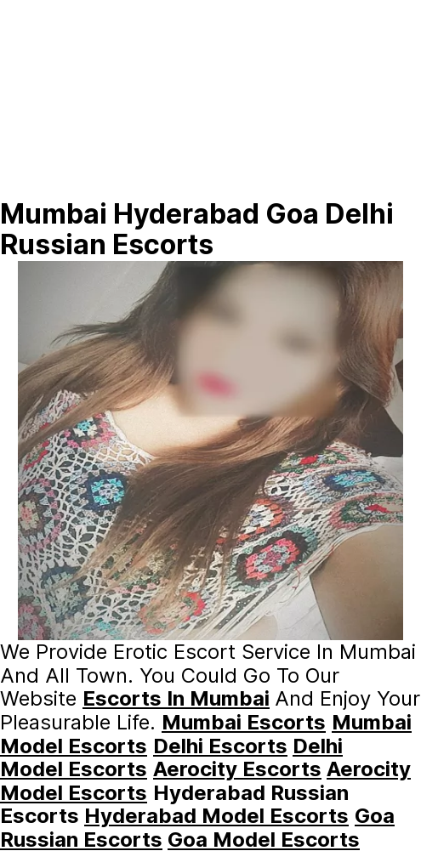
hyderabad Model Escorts (216, 816)
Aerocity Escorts (237, 769)
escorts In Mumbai (176, 698)
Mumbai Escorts (244, 722)
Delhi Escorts (220, 746)
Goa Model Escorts (264, 840)
